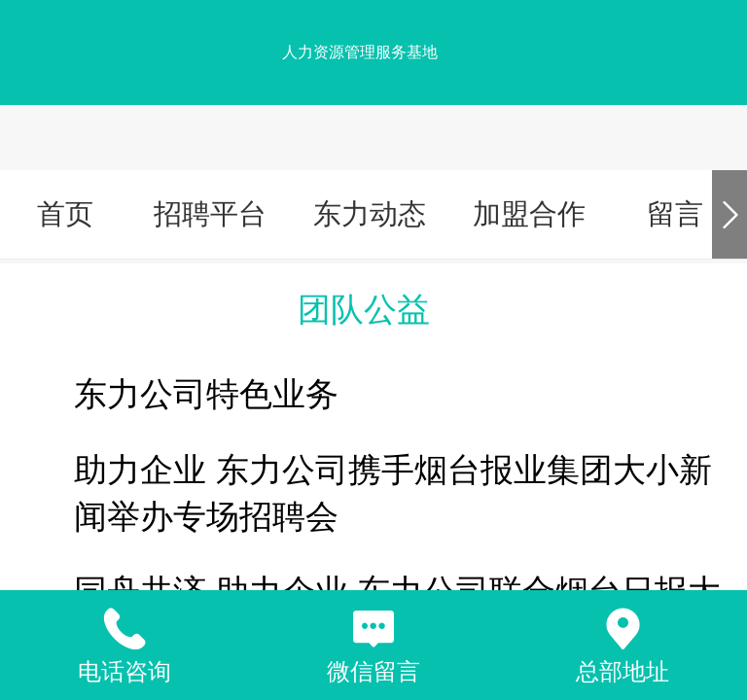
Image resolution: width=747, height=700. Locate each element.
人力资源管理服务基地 (360, 52)
